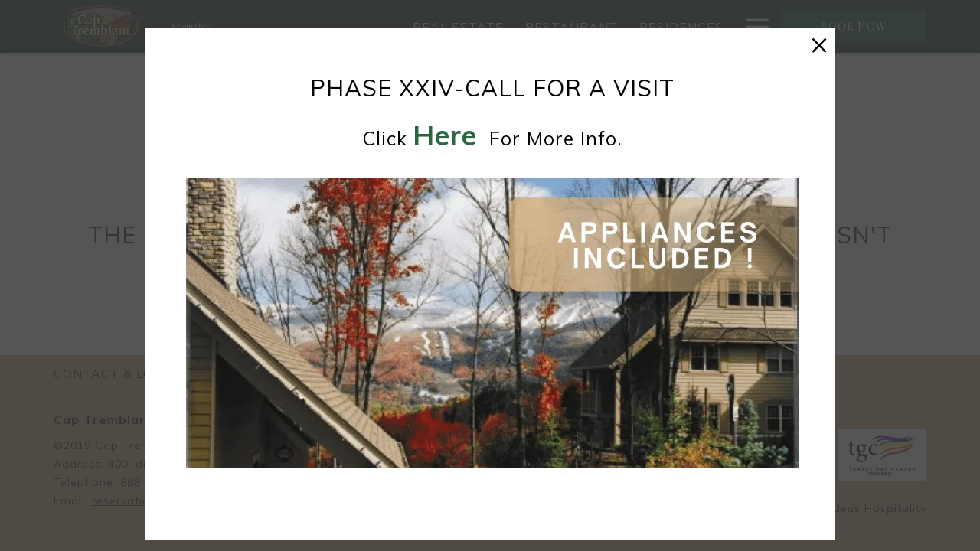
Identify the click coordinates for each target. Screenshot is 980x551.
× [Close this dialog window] (819, 43)
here (445, 135)
